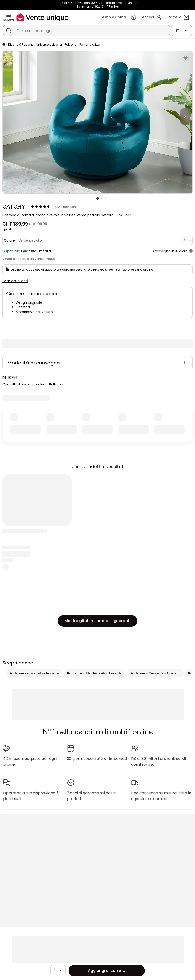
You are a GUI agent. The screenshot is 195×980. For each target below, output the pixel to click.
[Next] (185, 116)
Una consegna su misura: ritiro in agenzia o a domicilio (161, 796)
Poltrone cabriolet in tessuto (34, 673)
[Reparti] (9, 15)
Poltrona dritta (90, 45)
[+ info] (191, 251)
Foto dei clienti (15, 281)
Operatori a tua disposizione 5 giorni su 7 (31, 796)
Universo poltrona (49, 45)
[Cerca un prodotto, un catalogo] (9, 31)
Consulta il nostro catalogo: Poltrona (33, 384)
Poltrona (71, 45)
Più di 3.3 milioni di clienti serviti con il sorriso (159, 761)
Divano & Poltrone (21, 45)
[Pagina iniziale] (4, 45)
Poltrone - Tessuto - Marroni (155, 673)
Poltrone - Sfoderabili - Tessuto (95, 673)
